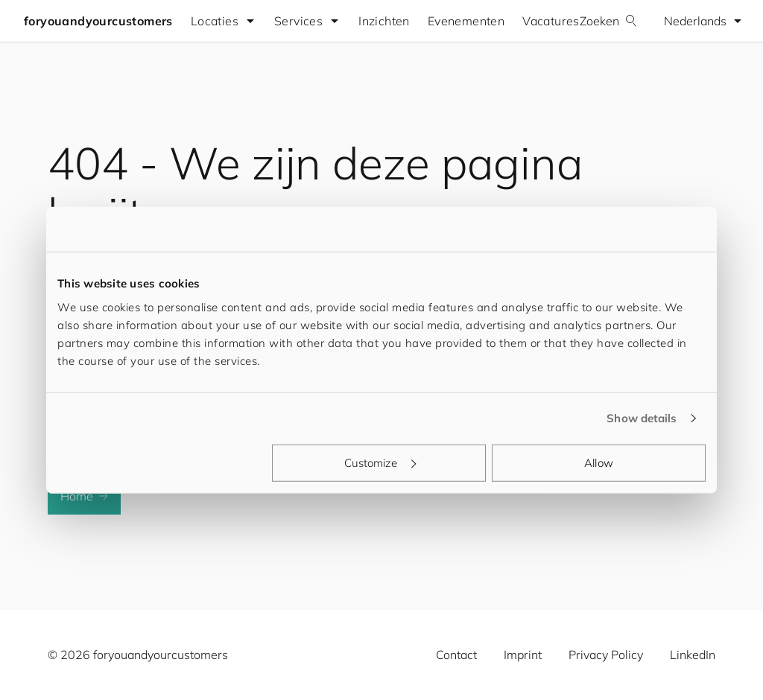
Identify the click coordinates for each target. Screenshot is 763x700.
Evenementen (466, 21)
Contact (456, 655)
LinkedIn (693, 655)
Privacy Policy (606, 655)
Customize (380, 462)
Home (84, 496)
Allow (599, 462)
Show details (642, 418)
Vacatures (551, 21)
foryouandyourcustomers (98, 21)
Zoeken (608, 21)
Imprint (523, 655)
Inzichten (384, 21)
